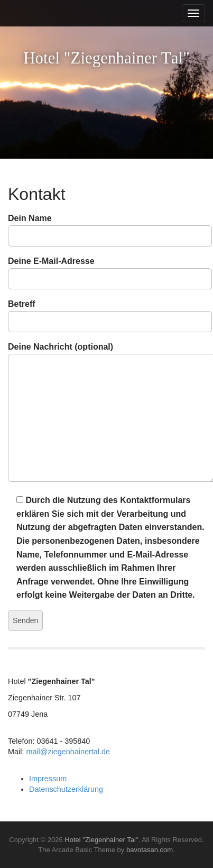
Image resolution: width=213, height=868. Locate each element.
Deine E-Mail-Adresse (106, 270)
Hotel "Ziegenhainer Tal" (101, 840)
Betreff (106, 313)
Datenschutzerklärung (66, 789)
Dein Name (106, 227)
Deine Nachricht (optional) (106, 413)
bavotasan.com (150, 850)
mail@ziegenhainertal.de (68, 752)
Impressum (48, 779)
